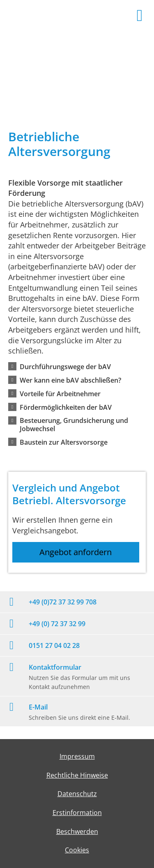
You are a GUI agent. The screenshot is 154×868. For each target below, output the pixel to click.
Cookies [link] (77, 850)
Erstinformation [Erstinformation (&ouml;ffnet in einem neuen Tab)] (77, 813)
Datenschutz (77, 794)
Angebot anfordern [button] (76, 552)
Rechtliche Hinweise (77, 775)
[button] (65, 366)
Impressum (77, 756)
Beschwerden (77, 831)
